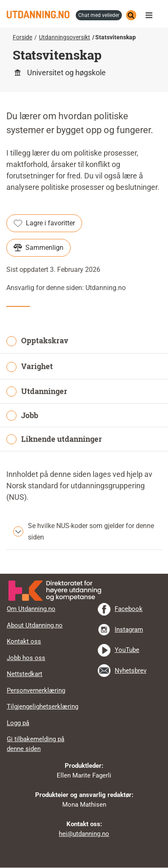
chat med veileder (99, 15)
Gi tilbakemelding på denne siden (36, 744)
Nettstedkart (25, 674)
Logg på (18, 723)
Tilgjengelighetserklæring (43, 706)
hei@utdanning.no (84, 834)
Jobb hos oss (26, 658)
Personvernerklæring (36, 690)
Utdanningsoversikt (65, 37)
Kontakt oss (24, 641)
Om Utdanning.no (31, 609)
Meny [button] (151, 15)
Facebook (129, 609)
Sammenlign (39, 248)
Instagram (129, 630)
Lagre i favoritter (44, 223)
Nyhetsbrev (131, 671)
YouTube (127, 650)
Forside (22, 37)
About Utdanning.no (35, 625)
